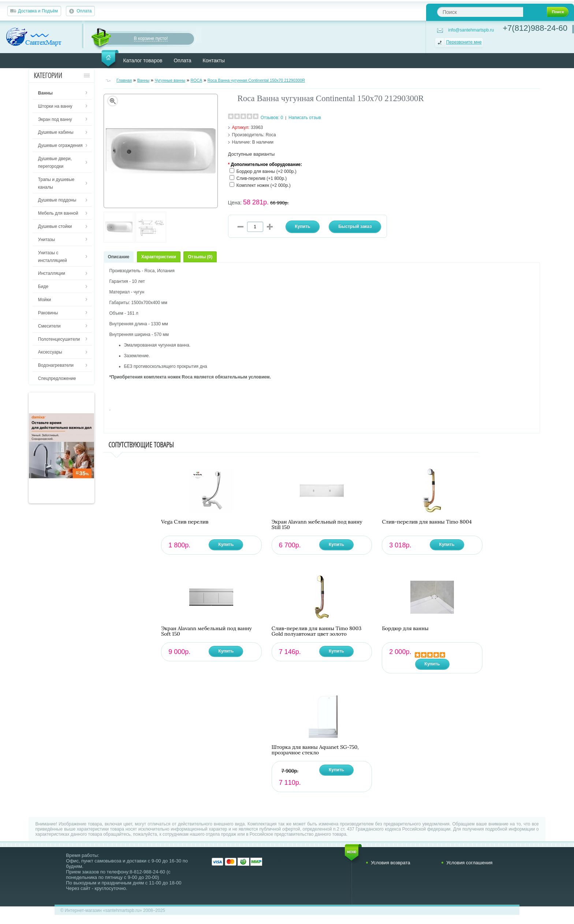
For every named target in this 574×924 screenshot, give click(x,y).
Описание (119, 257)
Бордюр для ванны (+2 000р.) (266, 171)
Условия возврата (391, 863)
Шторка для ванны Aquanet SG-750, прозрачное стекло (315, 750)
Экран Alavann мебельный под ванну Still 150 (317, 525)
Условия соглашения (469, 863)
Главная (124, 80)
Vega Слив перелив (185, 522)
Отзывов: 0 (272, 118)
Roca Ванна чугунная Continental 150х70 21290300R (256, 80)
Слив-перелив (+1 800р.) (262, 178)
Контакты (214, 60)
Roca (271, 135)
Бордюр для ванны (405, 629)
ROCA (197, 80)
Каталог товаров (143, 60)
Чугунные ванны (170, 80)
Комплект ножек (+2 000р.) (264, 185)
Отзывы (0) (200, 257)
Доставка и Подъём (38, 11)
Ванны (143, 80)
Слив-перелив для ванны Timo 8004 (427, 522)
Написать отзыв (305, 118)
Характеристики (159, 257)
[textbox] (480, 12)
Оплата (84, 11)
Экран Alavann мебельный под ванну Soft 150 (206, 631)
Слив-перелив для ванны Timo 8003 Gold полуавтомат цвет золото (316, 631)
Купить (226, 544)
